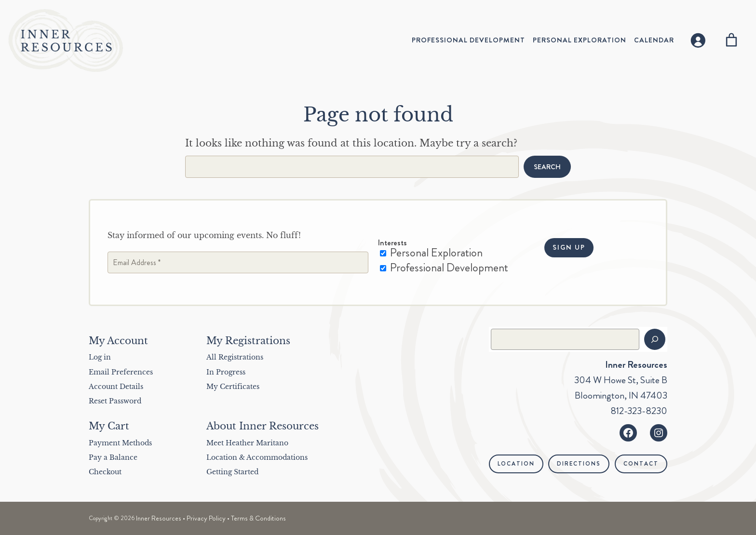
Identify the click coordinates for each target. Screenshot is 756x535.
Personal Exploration (431, 253)
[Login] (698, 40)
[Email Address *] (238, 262)
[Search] (655, 339)
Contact (641, 464)
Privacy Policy (206, 518)
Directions (579, 464)
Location (516, 464)
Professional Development (444, 268)
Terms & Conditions (258, 518)
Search (547, 167)
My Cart (109, 426)
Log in (100, 357)
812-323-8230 (639, 411)
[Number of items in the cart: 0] (731, 40)
